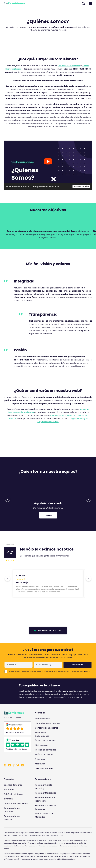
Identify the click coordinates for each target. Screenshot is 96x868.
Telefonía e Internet (14, 794)
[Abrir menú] (91, 4)
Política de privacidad (46, 750)
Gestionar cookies (44, 768)
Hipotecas (9, 790)
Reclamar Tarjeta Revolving (44, 787)
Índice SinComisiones (45, 741)
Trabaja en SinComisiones (42, 734)
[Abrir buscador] (83, 4)
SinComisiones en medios (47, 723)
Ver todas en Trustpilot (48, 630)
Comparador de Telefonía (12, 818)
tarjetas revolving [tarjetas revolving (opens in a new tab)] (58, 415)
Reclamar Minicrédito (45, 793)
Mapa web (40, 764)
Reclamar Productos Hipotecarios (45, 799)
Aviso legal (40, 759)
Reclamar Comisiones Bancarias (46, 807)
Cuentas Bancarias (13, 785)
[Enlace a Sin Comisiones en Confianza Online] (16, 757)
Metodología (41, 745)
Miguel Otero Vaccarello (69, 66)
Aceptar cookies (81, 186)
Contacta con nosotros (46, 728)
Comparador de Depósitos (12, 810)
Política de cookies (44, 754)
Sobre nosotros (43, 719)
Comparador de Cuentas (16, 803)
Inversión (8, 799)
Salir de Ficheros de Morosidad (44, 815)
